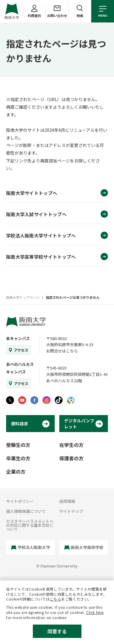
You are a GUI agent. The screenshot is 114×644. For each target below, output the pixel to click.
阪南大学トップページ (23, 297)
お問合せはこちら (62, 351)
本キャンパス (18, 338)
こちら (55, 599)
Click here (95, 612)
